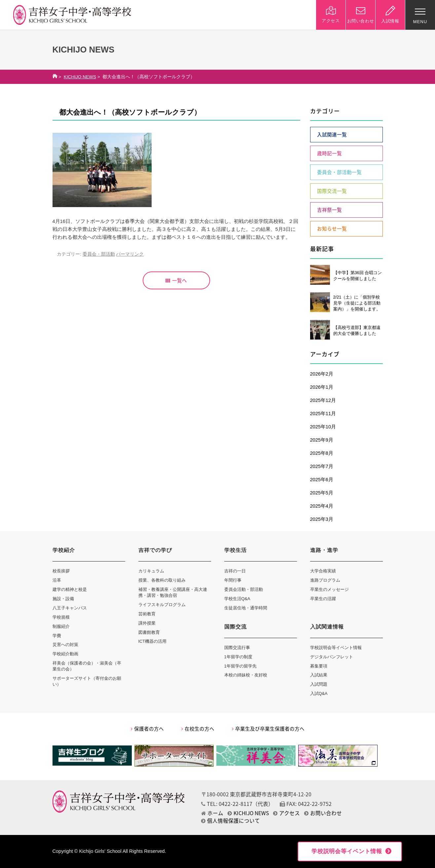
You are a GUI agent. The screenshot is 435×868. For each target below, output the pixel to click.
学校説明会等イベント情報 (336, 648)
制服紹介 (61, 626)
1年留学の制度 (238, 657)
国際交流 (236, 627)
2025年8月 (322, 453)
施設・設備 (63, 599)
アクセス (287, 813)
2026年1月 (322, 387)
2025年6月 (322, 480)
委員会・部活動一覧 (339, 172)
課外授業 (147, 623)
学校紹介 (64, 550)
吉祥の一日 (235, 571)
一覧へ (176, 280)
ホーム (212, 813)
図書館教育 (149, 632)
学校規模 (61, 617)
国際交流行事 (237, 648)
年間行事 (233, 580)
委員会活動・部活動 (244, 589)
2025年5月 (322, 493)
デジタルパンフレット (332, 657)
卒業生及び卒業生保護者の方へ (268, 729)
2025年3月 (322, 519)
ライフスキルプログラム (162, 605)
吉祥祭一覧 (329, 210)
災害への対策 (65, 645)
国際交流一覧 (332, 191)
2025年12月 (323, 400)
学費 (57, 636)
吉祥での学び (155, 550)
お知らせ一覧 (332, 229)
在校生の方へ (198, 729)
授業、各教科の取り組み (162, 580)
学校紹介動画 (65, 654)
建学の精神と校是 (70, 589)
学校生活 (236, 550)
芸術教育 (147, 614)
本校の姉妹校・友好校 (246, 675)
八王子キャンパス (70, 608)
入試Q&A (319, 693)
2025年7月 (322, 466)
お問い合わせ (323, 813)
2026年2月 (322, 374)
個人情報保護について (231, 821)
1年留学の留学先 (240, 666)
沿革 (57, 580)
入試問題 (319, 684)
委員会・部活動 (99, 254)
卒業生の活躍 (323, 599)
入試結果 (319, 675)
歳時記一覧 (329, 153)
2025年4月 (322, 506)
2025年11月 (323, 414)
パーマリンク (130, 254)
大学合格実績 (323, 571)
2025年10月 (323, 427)
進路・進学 (324, 550)
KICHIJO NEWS (80, 77)
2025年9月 (322, 440)
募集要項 (319, 666)
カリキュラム (151, 571)
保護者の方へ (147, 729)
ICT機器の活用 (153, 641)
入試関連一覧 (332, 134)
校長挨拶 (61, 571)
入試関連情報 (327, 627)
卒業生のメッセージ (329, 589)
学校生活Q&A (237, 599)
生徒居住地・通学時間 (246, 608)
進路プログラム (325, 580)
